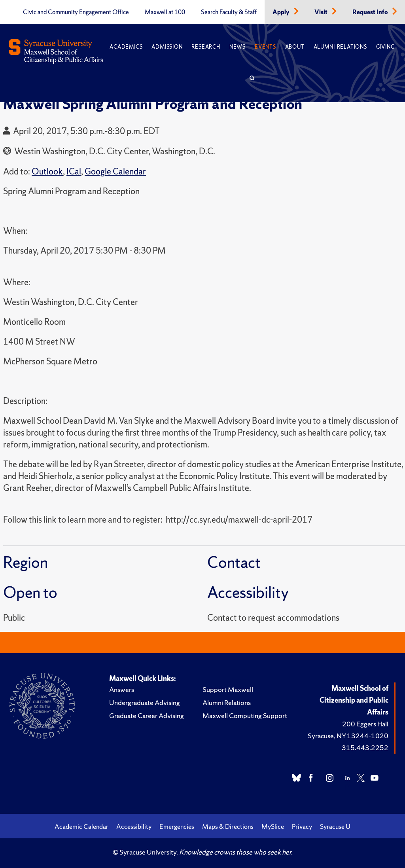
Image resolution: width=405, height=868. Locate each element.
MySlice (273, 826)
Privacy (302, 826)
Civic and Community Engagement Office (76, 12)
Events (265, 47)
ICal (74, 172)
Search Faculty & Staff (229, 12)
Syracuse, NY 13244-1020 (348, 736)
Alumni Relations (340, 47)
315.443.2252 (365, 748)
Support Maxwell (228, 689)
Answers (122, 689)
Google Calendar (115, 172)
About (295, 47)
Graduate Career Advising (147, 715)
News (238, 47)
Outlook (47, 172)
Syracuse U (335, 826)
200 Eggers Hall (365, 724)
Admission (167, 47)
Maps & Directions (228, 826)
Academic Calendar (81, 826)
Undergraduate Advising (145, 702)
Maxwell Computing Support (245, 715)
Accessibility (134, 826)
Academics (126, 47)
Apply (282, 12)
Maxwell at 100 (165, 12)
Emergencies (177, 826)
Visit (322, 12)
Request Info (371, 12)
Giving (385, 47)
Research (206, 47)
